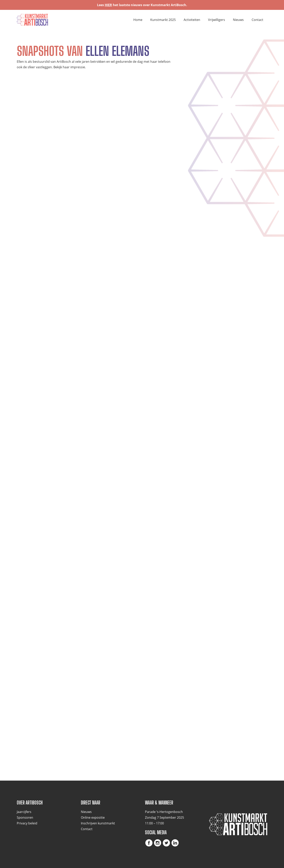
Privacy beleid (27, 823)
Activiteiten (192, 20)
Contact (257, 20)
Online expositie (93, 817)
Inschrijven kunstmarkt (98, 823)
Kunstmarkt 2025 (163, 20)
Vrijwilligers (217, 20)
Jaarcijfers (24, 812)
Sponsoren (25, 817)
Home (138, 20)
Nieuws (238, 20)
